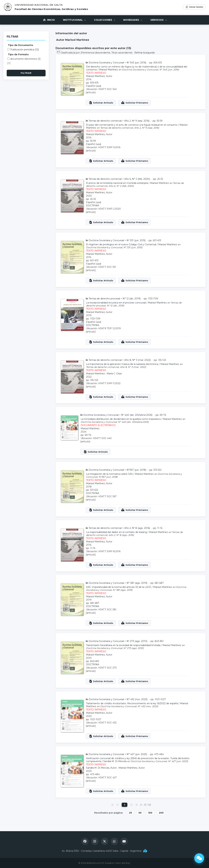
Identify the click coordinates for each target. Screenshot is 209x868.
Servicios (159, 20)
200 (161, 813)
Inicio (49, 20)
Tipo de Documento (20, 45)
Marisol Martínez (109, 70)
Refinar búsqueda (145, 53)
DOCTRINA (93, 206)
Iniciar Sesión (194, 7)
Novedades (133, 20)
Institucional (74, 20)
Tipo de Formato (18, 54)
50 (140, 813)
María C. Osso (114, 374)
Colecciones (105, 20)
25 (130, 813)
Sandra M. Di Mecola (115, 761)
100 (150, 813)
